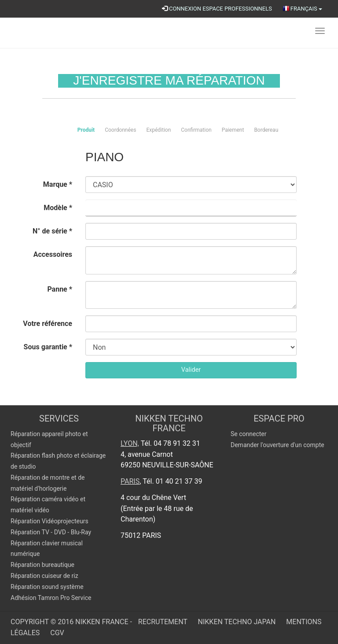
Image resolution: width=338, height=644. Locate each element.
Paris (130, 481)
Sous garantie (48, 347)
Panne (60, 289)
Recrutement (164, 622)
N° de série (52, 231)
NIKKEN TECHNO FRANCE (169, 423)
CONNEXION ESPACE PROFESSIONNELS (217, 9)
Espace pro (279, 418)
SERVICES (59, 418)
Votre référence (48, 324)
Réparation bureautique (42, 565)
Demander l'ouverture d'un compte (277, 445)
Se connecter (248, 434)
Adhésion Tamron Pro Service (51, 598)
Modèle (58, 208)
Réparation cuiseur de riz (44, 576)
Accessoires (53, 254)
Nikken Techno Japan (238, 622)
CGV (57, 633)
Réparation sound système (47, 587)
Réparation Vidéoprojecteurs (50, 521)
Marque (58, 184)
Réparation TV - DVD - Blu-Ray (51, 532)
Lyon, (130, 443)
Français (302, 9)
